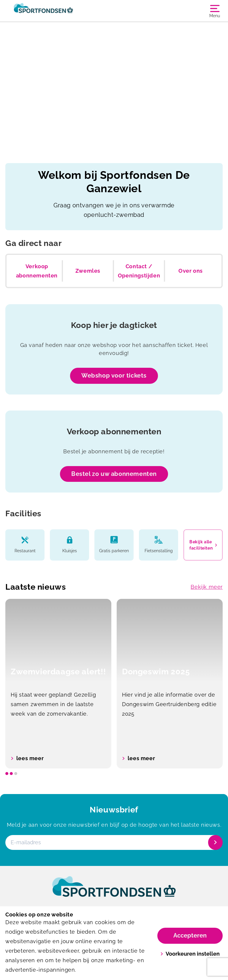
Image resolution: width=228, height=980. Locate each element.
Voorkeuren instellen (190, 954)
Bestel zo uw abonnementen (114, 474)
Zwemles (88, 271)
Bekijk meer (207, 587)
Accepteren (190, 935)
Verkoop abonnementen (37, 271)
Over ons (191, 271)
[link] (114, 892)
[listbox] (114, 684)
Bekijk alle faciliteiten (203, 545)
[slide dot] (7, 774)
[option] (58, 684)
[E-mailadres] (113, 842)
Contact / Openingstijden (139, 271)
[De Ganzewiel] (60, 11)
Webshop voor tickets (114, 375)
